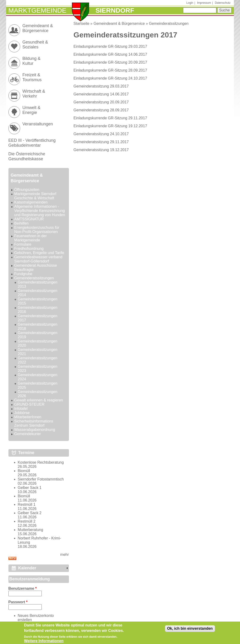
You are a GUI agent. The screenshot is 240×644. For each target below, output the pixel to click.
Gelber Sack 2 (30, 513)
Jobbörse (22, 413)
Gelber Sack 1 (30, 488)
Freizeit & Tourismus (32, 77)
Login (190, 3)
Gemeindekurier (28, 434)
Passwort (18, 602)
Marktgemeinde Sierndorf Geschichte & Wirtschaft (35, 196)
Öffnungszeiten (27, 190)
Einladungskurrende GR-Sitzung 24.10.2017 (110, 78)
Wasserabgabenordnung (35, 430)
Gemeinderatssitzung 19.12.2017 (101, 150)
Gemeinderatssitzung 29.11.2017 (101, 142)
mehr (64, 555)
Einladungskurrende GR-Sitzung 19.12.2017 (110, 126)
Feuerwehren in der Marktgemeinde (31, 238)
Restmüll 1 (27, 504)
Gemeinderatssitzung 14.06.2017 (101, 94)
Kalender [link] (27, 568)
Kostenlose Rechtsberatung (41, 462)
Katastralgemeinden (31, 202)
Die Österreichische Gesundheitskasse (27, 156)
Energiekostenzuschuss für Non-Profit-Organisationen (37, 230)
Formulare (23, 244)
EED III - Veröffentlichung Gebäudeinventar (32, 143)
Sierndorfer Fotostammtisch (41, 479)
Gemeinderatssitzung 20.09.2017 (101, 102)
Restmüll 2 (27, 521)
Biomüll (24, 471)
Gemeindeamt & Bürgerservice (119, 24)
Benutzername (23, 588)
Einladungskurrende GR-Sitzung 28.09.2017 (110, 70)
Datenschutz (223, 3)
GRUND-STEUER (29, 404)
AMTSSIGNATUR (29, 219)
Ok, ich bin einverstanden (190, 630)
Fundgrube (23, 274)
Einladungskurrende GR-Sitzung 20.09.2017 (110, 62)
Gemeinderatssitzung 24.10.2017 (101, 134)
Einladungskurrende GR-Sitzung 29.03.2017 (110, 46)
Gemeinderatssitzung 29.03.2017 (101, 86)
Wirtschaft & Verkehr (34, 94)
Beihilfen (21, 223)
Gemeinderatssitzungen (169, 24)
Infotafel (21, 409)
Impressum (204, 3)
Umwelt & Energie (32, 110)
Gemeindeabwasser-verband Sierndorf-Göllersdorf (38, 259)
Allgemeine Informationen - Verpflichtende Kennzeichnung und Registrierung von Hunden (40, 211)
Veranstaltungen (38, 124)
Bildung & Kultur (32, 61)
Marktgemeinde (37, 10)
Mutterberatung (31, 530)
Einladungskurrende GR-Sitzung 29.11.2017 (110, 118)
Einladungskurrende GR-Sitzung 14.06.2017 (110, 54)
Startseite (82, 24)
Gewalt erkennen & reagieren (39, 400)
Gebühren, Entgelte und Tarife (39, 253)
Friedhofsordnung (29, 249)
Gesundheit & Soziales (35, 45)
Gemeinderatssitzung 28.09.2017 (101, 110)
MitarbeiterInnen (28, 417)
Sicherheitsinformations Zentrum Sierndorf (34, 423)
